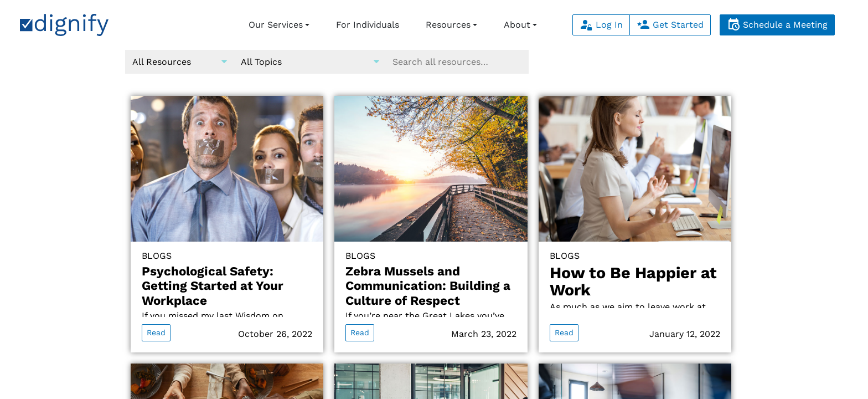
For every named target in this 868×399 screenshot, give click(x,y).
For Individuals (368, 25)
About (517, 25)
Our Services (276, 25)
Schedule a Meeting (777, 25)
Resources (448, 25)
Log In (601, 25)
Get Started (670, 25)
